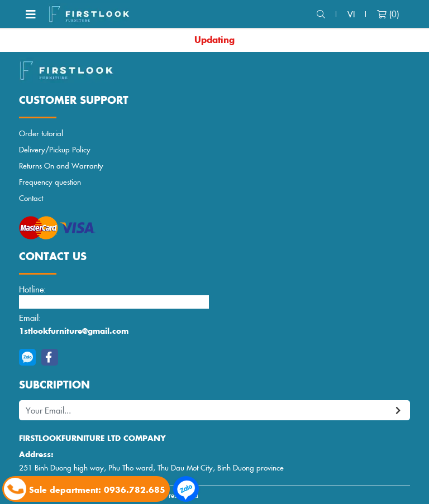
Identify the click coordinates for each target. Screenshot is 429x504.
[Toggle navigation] (31, 14)
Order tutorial (41, 133)
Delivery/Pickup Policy (55, 149)
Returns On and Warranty (61, 165)
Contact (31, 198)
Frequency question (50, 182)
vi (351, 14)
